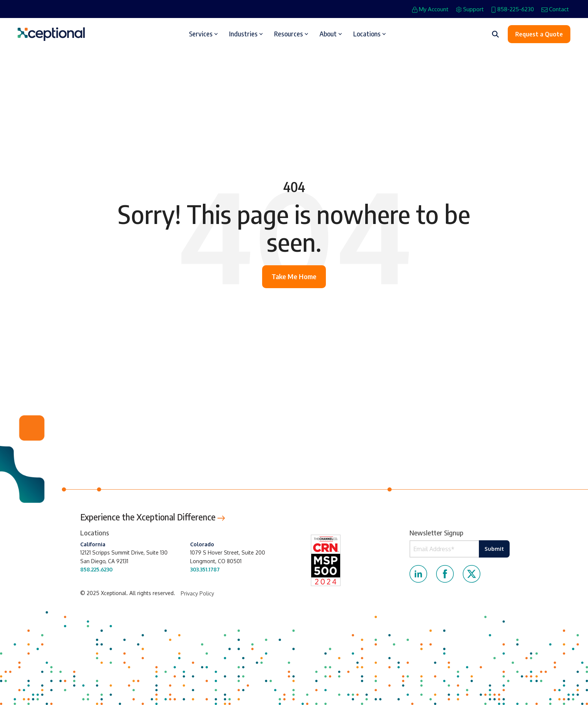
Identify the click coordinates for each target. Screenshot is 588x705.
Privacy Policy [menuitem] (197, 593)
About (331, 34)
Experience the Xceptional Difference (153, 517)
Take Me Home (294, 276)
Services (203, 34)
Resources (291, 34)
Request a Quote (539, 34)
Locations (370, 34)
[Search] (495, 34)
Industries (246, 34)
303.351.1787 (205, 569)
